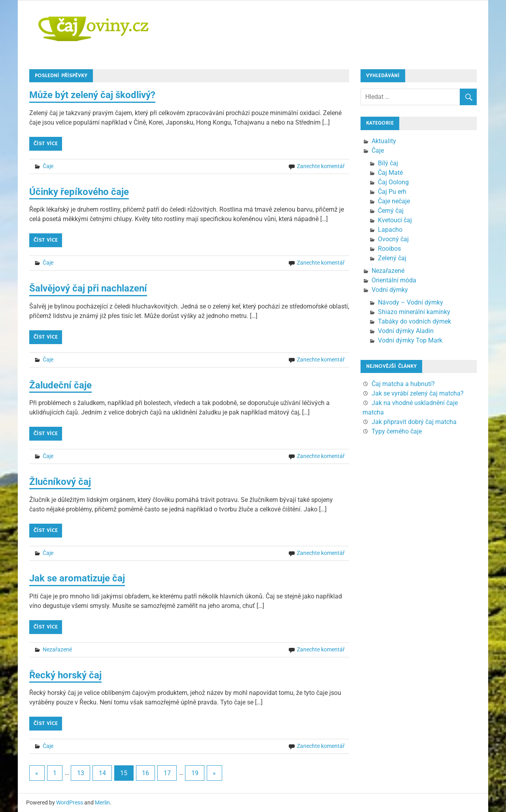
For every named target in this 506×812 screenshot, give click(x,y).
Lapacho (390, 230)
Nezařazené (57, 649)
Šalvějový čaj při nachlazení (88, 288)
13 (81, 773)
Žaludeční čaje (60, 385)
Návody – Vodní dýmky (411, 302)
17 (167, 773)
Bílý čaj (388, 163)
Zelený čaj (392, 258)
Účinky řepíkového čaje (79, 192)
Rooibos (389, 249)
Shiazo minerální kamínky (414, 312)
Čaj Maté (390, 173)
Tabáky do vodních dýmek (414, 321)
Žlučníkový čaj (60, 482)
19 (195, 773)
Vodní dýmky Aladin (406, 331)
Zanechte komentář (321, 166)
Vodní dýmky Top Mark (410, 340)
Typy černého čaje (397, 431)
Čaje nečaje (394, 201)
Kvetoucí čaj (395, 220)
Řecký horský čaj (65, 675)
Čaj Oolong (393, 182)
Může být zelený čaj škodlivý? (92, 95)
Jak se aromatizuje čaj (77, 578)
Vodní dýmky (390, 290)
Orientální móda (394, 280)
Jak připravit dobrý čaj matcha (414, 422)
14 (102, 773)
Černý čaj (391, 211)
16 (145, 773)
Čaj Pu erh (392, 192)
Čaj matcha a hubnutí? (403, 384)
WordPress (70, 803)
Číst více (46, 144)
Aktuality (384, 141)
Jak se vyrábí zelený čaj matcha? (418, 393)
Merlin (102, 803)
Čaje (48, 166)
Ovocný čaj (393, 239)
